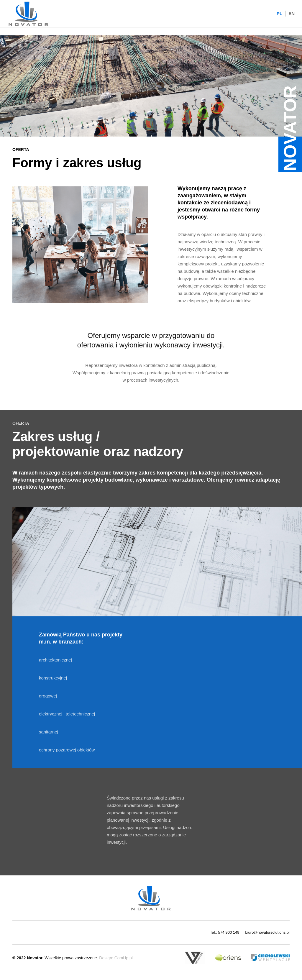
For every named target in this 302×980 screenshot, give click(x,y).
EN (292, 13)
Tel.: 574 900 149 (225, 932)
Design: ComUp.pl (116, 958)
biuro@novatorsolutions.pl (267, 932)
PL (279, 13)
